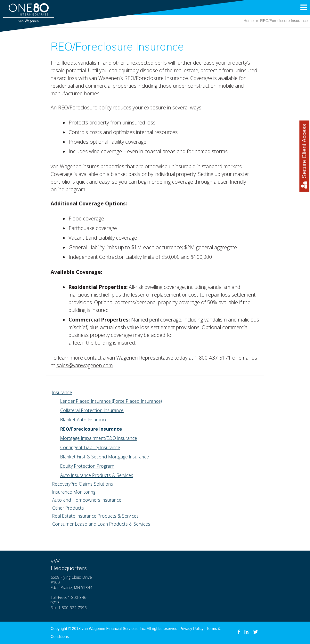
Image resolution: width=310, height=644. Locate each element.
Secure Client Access (304, 156)
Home (249, 21)
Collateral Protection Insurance (92, 410)
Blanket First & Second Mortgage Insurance (105, 457)
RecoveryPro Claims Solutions (83, 484)
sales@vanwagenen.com (85, 365)
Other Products (68, 508)
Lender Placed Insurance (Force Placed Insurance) (111, 401)
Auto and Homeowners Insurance (87, 500)
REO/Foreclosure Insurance (91, 429)
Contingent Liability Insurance (90, 447)
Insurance (62, 392)
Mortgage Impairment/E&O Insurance (99, 438)
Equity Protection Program (87, 466)
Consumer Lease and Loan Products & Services (101, 524)
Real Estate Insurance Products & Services (95, 516)
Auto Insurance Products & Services (97, 475)
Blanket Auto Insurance (84, 420)
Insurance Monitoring (74, 492)
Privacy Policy (192, 629)
